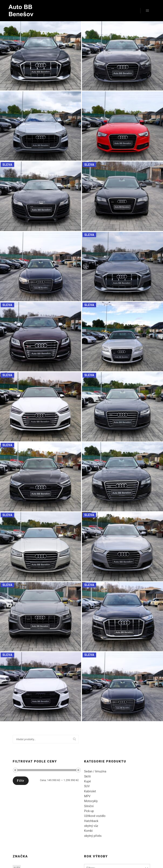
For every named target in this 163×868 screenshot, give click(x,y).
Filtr (21, 781)
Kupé (87, 781)
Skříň (87, 776)
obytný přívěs (93, 836)
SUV (87, 786)
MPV (87, 796)
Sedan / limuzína (95, 771)
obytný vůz (91, 826)
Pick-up (89, 811)
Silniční (89, 806)
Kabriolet (90, 791)
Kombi (88, 831)
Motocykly (91, 801)
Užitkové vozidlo (95, 816)
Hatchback (91, 821)
